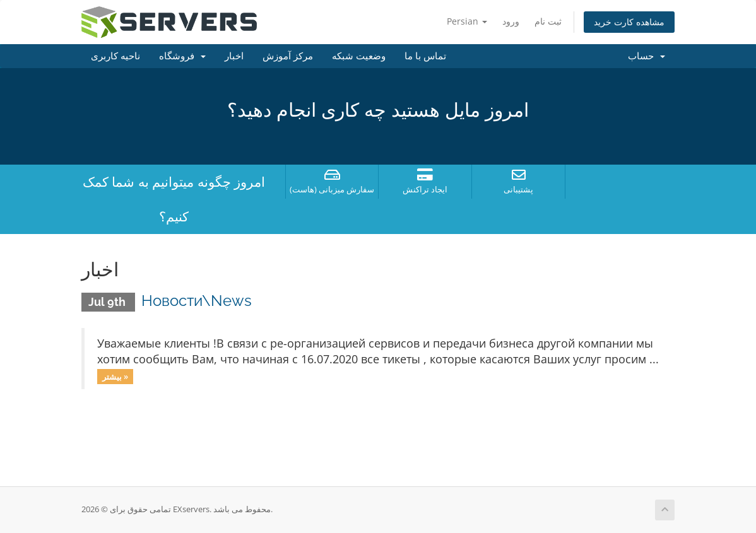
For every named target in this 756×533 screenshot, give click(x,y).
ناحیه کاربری (115, 56)
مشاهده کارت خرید (629, 22)
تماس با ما (425, 56)
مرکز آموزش (288, 56)
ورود (511, 21)
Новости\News (197, 301)
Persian (467, 21)
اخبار (234, 56)
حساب (647, 56)
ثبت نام (548, 21)
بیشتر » (115, 376)
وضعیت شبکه (359, 56)
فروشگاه (182, 56)
